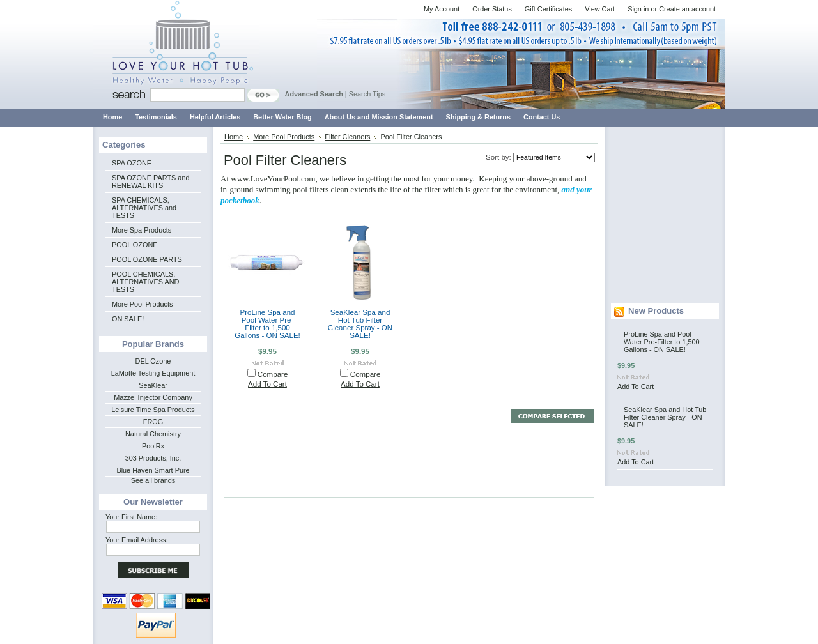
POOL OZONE (135, 245)
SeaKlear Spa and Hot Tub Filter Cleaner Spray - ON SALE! (360, 324)
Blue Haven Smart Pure (153, 470)
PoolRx (153, 446)
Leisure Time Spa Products (153, 410)
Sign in (638, 9)
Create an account (687, 9)
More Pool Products (143, 304)
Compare (273, 374)
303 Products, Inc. (153, 458)
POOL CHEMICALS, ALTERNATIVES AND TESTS (145, 282)
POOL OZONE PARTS (147, 259)
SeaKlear (153, 385)
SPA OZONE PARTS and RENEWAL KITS (150, 181)
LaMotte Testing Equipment (153, 373)
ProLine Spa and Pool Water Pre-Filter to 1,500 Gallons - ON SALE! (267, 324)
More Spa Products (142, 230)
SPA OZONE (132, 163)
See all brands (153, 480)
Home (234, 137)
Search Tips (367, 94)
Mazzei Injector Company (153, 397)
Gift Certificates (548, 9)
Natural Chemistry (153, 434)
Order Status (492, 9)
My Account (442, 9)
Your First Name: (131, 517)
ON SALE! (128, 319)
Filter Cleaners (347, 137)
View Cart (600, 9)
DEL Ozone (153, 361)
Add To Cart (267, 384)
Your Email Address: (137, 540)
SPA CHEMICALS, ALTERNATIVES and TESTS (144, 208)
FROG (153, 422)
